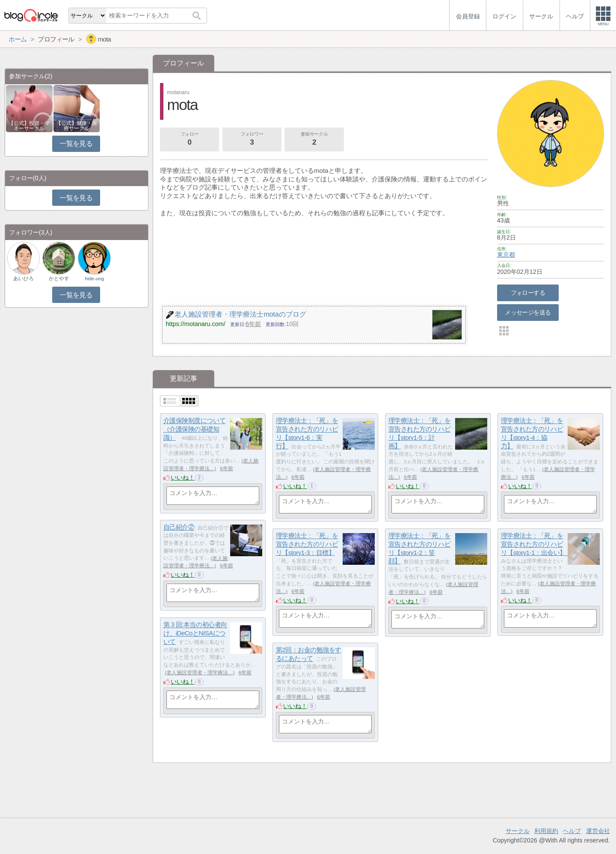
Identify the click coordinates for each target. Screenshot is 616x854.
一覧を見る (76, 144)
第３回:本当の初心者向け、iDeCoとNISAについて (195, 633)
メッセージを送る (528, 312)
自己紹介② (179, 527)
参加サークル (314, 139)
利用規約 (546, 831)
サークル (518, 831)
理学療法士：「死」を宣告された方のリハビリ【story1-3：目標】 (307, 544)
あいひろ (24, 279)
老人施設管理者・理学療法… (200, 673)
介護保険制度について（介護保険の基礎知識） (195, 429)
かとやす (59, 279)
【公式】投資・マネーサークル (29, 126)
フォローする (528, 293)
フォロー (190, 139)
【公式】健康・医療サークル (77, 126)
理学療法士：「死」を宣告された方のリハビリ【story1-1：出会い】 (537, 544)
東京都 (506, 255)
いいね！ (183, 477)
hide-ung (94, 279)
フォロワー (252, 139)
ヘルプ (572, 831)
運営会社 (598, 831)
